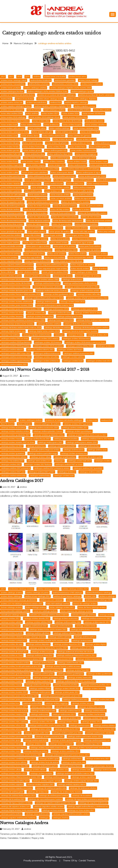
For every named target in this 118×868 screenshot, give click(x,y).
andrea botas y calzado (92, 84)
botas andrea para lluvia (39, 176)
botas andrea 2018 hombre (75, 117)
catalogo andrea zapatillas (83, 777)
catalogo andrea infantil (40, 688)
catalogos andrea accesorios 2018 (16, 357)
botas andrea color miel (66, 132)
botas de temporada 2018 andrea (68, 220)
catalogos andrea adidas (73, 357)
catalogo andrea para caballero (100, 733)
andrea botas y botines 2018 (65, 84)
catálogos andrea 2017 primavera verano (52, 468)
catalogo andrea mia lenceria (92, 714)
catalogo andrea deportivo (38, 644)
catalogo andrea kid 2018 (12, 313)
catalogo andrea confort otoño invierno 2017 (49, 641)
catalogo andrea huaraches (66, 439)
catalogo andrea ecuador (42, 652)
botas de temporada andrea (99, 220)
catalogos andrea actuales (46, 357)
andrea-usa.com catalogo (51, 600)
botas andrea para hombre (13, 176)
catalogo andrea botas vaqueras (15, 287)
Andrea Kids (6, 99)
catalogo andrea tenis (72, 759)
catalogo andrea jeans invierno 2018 (16, 305)
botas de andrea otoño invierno (76, 202)
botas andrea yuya (33, 191)
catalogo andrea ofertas (104, 725)
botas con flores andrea (36, 198)
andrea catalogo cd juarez (37, 593)
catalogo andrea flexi (53, 670)
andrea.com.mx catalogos (12, 110)
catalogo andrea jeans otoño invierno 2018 (55, 305)
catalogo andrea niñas (68, 722)
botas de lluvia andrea (37, 213)
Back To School (34, 110)
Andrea (37, 76)
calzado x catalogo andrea (83, 615)
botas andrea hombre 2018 (60, 154)
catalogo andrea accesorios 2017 (44, 428)
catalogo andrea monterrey (13, 718)
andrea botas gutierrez (65, 80)
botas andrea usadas (60, 187)
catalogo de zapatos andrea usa (93, 803)
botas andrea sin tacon (97, 184)
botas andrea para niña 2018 (38, 180)
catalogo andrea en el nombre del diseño (75, 652)
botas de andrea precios (39, 206)
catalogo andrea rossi (10, 751)
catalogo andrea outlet (11, 733)
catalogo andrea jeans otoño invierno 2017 (19, 696)
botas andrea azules (94, 121)
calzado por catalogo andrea (13, 615)
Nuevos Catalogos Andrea (25, 823)
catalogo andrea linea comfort (40, 316)
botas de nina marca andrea (13, 220)
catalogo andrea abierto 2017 (37, 618)
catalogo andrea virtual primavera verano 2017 (21, 777)
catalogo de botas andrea (49, 324)
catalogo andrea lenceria (60, 313)
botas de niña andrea (91, 217)
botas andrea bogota (72, 125)
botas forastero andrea (101, 228)
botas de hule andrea (10, 209)
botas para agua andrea (82, 243)
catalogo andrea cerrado (60, 637)
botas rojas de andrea (90, 250)
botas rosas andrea (57, 254)
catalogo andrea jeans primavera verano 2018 (21, 309)
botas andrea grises (32, 150)
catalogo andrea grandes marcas (48, 431)
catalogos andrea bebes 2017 (14, 364)
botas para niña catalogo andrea (15, 611)
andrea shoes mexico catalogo (67, 596)
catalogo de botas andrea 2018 (78, 324)
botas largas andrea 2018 (77, 235)
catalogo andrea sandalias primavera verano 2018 (23, 320)
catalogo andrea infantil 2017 (67, 688)
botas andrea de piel (10, 143)
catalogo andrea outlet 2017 (37, 733)
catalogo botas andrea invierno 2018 (93, 320)
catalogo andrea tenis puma (45, 766)
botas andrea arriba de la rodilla (67, 121)
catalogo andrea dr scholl (82, 648)
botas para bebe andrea (12, 246)
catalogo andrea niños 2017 (13, 725)
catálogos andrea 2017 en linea (14, 338)
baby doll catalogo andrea (58, 604)
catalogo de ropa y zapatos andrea (16, 803)
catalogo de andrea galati (91, 457)
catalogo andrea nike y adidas (14, 722)
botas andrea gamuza (99, 147)
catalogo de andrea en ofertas (83, 788)
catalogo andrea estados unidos (85, 291)
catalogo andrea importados (13, 688)
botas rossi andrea (78, 254)
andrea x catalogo (107, 596)
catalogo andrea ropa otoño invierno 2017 (48, 747)
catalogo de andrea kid (37, 792)
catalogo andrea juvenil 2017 (75, 700)
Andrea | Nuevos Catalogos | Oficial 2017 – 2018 (46, 369)
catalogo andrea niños (91, 722)
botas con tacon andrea (61, 198)
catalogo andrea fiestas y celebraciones (63, 666)
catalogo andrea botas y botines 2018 (82, 287)
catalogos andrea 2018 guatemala (16, 342)
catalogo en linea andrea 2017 (81, 810)
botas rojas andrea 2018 (66, 250)
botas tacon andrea (98, 254)
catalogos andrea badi (73, 361)
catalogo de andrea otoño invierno (66, 792)
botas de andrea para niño (12, 206)
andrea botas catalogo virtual (14, 80)
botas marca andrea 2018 (84, 239)
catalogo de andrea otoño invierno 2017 (18, 795)
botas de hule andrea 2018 (35, 209)
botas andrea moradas (54, 161)
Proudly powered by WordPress (40, 860)
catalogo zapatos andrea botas (37, 335)
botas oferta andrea (59, 243)
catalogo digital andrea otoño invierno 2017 (20, 810)
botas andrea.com (53, 191)
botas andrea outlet (9, 173)
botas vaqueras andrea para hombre (17, 265)
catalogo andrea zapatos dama (71, 784)
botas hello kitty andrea (84, 232)
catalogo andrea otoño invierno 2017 (99, 729)
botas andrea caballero (96, 125)
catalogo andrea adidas (11, 622)
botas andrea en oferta (105, 143)
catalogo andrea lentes (89, 446)
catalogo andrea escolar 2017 (60, 659)
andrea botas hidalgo (88, 80)
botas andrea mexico (31, 161)
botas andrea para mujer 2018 (92, 176)
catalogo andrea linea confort (14, 450)
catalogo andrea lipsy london (69, 316)
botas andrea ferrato (10, 147)
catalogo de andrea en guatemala (51, 788)
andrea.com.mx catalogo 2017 (99, 600)
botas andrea (32, 113)
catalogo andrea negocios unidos (45, 450)
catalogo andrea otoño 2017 (67, 729)
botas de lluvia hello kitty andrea (92, 213)
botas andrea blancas (31, 125)
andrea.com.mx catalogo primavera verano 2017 (22, 604)
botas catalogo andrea (36, 607)
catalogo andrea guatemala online (49, 435)
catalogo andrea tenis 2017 (98, 759)
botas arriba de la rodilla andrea (79, 191)
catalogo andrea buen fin (12, 633)
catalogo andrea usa (59, 770)
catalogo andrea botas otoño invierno (80, 283)
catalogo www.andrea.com (39, 461)
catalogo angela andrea (65, 457)
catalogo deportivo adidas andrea (49, 806)
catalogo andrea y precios (56, 777)
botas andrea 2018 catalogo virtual (44, 117)
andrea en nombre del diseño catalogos (96, 95)
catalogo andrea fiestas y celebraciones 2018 (20, 294)
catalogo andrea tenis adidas (14, 457)
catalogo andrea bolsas (61, 626)
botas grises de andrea (60, 232)
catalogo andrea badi (10, 626)
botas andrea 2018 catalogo (13, 117)
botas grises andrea (37, 232)
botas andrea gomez (10, 150)
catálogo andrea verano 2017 (14, 773)
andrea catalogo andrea (11, 593)
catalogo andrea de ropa (12, 644)
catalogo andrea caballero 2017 (67, 633)
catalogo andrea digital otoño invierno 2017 (48, 648)
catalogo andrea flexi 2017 (78, 670)
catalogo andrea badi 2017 (35, 626)
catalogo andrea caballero (38, 633)
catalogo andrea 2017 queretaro (78, 424)
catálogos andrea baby (40, 475)
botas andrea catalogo (60, 128)
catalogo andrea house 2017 (37, 439)
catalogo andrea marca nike (43, 711)
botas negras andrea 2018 (35, 243)
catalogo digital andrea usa (13, 331)
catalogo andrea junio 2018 (56, 309)
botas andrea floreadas (33, 147)
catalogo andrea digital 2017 (13, 648)
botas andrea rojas (32, 184)
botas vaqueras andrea (11, 261)
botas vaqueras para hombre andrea (17, 268)
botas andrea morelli (77, 161)
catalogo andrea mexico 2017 (14, 714)
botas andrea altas (41, 121)
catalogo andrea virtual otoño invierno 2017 (75, 773)
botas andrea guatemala (56, 150)
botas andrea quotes (106, 180)
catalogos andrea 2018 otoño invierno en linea (85, 342)
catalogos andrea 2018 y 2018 (80, 346)
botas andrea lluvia (9, 161)
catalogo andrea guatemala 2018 (59, 294)
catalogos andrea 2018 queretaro (15, 346)
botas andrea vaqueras (84, 187)
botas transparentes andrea (81, 257)
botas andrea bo (51, 125)
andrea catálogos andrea (35, 88)
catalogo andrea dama (82, 641)
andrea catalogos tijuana (82, 91)
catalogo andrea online (74, 450)
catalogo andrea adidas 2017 (75, 428)
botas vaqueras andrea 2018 (38, 261)
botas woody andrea (80, 268)
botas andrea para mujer (64, 176)
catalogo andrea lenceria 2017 (62, 446)
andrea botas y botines (39, 84)
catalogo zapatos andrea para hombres (18, 818)
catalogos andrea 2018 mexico (48, 342)
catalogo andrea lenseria (12, 316)
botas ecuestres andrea (11, 228)
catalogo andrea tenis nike (74, 762)
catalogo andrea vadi (81, 770)
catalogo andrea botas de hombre (16, 283)
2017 (3, 76)
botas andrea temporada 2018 (14, 187)
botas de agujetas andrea (12, 202)
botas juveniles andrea (11, 235)
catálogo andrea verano (105, 770)
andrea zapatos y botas (85, 106)
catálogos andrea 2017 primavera (15, 468)
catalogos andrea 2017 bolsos (38, 464)
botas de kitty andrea (60, 209)
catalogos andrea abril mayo (70, 350)
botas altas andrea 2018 (11, 113)
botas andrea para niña (11, 180)
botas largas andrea (53, 235)
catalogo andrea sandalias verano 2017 (18, 759)
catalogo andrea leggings (57, 703)
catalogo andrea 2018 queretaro (15, 279)
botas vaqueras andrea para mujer (52, 265)
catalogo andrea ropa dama (89, 744)
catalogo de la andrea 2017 (13, 799)
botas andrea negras (36, 165)
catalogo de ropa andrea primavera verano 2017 (87, 799)
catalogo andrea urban (40, 457)
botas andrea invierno (10, 158)
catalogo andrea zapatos (12, 784)
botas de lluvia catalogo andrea (92, 607)
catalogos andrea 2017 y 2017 (41, 472)
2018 (19, 76)
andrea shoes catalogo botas (50, 99)
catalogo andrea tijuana (71, 766)
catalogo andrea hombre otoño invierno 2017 (87, 435)
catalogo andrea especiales (89, 659)
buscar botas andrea (63, 276)
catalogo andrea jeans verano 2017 (82, 442)
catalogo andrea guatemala (99, 674)
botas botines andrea (83, 195)
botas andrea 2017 (50, 113)
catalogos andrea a (105, 346)
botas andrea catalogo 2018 (86, 128)
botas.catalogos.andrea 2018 (84, 272)
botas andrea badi (9, 125)
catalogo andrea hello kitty (88, 294)
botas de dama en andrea (65, 206)
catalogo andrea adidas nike (68, 622)
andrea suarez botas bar (12, 102)
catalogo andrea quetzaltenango (43, 453)
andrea (26, 376)
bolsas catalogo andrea (11, 607)
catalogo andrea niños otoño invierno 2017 (47, 725)
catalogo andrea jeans (46, 302)
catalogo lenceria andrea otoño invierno (80, 331)
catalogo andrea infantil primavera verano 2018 (87, 298)
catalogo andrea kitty (36, 313)
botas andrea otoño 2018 (101, 165)
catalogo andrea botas (72, 279)
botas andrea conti (9, 136)
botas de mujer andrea (38, 217)
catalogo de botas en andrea (57, 327)
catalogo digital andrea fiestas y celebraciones (88, 806)
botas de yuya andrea (62, 224)
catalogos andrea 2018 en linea (76, 338)
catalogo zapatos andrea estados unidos (71, 814)
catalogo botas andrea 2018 (61, 320)
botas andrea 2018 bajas (93, 113)
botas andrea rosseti (54, 184)
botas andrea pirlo (62, 180)
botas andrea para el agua (88, 173)
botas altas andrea (102, 110)
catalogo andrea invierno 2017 (14, 692)
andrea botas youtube (10, 88)
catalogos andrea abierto (12, 350)
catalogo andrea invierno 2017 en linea (18, 442)
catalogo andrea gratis (44, 674)
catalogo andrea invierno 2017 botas (98, 439)
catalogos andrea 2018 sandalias (48, 346)
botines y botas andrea (11, 276)
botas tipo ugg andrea (31, 257)
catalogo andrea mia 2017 (64, 714)
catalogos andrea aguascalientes (15, 361)
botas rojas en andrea (10, 254)
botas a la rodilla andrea (79, 110)
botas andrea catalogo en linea (14, 132)
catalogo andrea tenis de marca (44, 762)
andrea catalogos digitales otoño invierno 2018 (71, 88)
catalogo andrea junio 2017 (47, 700)
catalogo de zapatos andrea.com (15, 806)
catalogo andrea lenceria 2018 (88, 313)
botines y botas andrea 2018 (37, 276)
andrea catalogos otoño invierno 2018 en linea (47, 91)
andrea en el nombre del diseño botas (17, 95)
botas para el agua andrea (38, 246)
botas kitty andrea (32, 235)
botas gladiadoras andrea (12, 232)
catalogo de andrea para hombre (54, 795)
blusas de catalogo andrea (85, 604)
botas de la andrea (81, 209)
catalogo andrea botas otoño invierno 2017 (48, 629)
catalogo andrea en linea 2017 (40, 655)
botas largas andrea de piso (13, 239)
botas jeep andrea (106, 232)
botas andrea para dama (62, 173)
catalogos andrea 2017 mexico (45, 338)
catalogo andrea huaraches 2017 (96, 685)
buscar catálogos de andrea (88, 276)
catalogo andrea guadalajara (79, 431)
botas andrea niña (57, 165)
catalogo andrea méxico (95, 711)
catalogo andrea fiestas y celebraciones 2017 (20, 670)
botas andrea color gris (42, 132)
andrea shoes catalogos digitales (82, 99)
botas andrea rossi (75, 184)
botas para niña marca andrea (38, 250)
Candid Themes (87, 860)
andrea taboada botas (36, 102)
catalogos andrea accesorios (47, 353)
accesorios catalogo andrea (21, 589)
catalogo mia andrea (10, 335)
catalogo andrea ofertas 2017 (14, 729)
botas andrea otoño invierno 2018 (44, 169)
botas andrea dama (30, 136)
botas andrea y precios (11, 191)
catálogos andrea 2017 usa (13, 472)
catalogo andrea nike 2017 (95, 718)
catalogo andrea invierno (94, 688)
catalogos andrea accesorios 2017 (79, 353)
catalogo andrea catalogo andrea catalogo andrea (23, 637)
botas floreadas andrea (77, 228)
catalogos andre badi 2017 (79, 461)
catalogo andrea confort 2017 (14, 641)
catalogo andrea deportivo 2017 (68, 644)
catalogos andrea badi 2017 (99, 361)
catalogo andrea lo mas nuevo (14, 711)
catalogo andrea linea (65, 707)
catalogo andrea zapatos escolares (16, 788)
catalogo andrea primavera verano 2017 (85, 736)
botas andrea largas (60, 158)
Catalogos (59, 335)
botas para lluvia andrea (90, 246)
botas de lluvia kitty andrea (12, 217)
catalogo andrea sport (49, 759)
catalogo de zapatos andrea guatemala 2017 (55, 803)
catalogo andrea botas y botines (48, 287)
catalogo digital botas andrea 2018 (44, 331)
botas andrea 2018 (70, 113)
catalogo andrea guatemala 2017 (15, 435)
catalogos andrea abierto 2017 (40, 350)
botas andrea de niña (86, 139)
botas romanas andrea (34, 254)
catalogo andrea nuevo (80, 725)
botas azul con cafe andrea (13, 195)
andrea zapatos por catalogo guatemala (19, 600)
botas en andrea (33, 228)
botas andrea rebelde (10, 184)
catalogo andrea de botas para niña (16, 291)
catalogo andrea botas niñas (47, 283)
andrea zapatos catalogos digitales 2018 (53, 106)
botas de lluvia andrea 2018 (63, 213)
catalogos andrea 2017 (97, 335)
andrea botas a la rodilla (54, 76)
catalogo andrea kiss (36, 446)
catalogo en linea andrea (53, 810)
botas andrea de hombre (12, 139)
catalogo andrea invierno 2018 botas (17, 302)
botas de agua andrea (85, 198)
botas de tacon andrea (39, 220)
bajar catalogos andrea (54, 110)
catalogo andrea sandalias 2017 (65, 751)
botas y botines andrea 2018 (55, 272)
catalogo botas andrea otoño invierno (17, 324)
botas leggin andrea (38, 239)
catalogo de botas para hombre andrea (91, 327)
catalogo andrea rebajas (12, 744)
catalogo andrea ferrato (44, 663)
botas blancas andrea (60, 195)
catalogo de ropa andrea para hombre (45, 799)
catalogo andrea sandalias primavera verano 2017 (67, 755)
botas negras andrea (10, 243)
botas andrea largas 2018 (84, 158)
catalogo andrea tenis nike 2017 (15, 766)
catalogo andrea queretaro (13, 453)
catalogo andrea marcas (70, 711)
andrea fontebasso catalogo (99, 593)
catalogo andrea (106, 615)
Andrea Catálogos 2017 (22, 481)
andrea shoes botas (24, 99)
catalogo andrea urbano (35, 770)
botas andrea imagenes (86, 154)
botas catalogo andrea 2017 (62, 607)
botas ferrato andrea (53, 228)
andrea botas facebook (41, 80)
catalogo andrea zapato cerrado (47, 781)
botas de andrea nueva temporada (43, 202)
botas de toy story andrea (12, 224)
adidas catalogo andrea (48, 589)
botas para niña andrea (11, 250)
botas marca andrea (60, 239)
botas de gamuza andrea (91, 206)
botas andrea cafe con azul (13, 128)
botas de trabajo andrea (38, 224)
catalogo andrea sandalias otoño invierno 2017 (21, 755)
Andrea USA (56, 102)
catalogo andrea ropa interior (14, 747)
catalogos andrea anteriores (47, 361)
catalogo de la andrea (82, 795)
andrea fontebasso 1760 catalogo (67, 593)
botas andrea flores (56, 147)
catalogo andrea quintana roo (74, 453)
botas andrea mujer (99, 161)
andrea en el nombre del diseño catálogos (56, 95)
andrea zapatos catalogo (76, 102)
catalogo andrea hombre (12, 681)
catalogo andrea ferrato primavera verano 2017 (21, 666)
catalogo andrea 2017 (10, 618)
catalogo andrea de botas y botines (52, 291)
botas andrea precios (84, 180)
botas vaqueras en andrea (83, 265)
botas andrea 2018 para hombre (15, 121)
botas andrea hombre (35, 154)
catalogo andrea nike (71, 718)
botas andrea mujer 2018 (12, 165)
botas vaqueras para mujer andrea (52, 268)
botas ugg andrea (105, 257)
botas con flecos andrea (11, 198)
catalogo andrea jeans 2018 (72, 302)
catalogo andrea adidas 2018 (46, 279)
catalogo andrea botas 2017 (13, 629)
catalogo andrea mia (39, 714)
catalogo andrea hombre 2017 (39, 681)
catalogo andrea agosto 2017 (97, 622)
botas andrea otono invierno (13, 169)
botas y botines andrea (28, 272)
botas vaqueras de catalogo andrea (76, 611)
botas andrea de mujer (63, 139)
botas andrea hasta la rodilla (83, 150)
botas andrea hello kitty (11, 154)
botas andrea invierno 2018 (36, 158)
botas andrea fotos (77, 147)
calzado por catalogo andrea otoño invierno (49, 615)
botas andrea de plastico (57, 143)
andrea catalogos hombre (12, 91)
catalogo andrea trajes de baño (99, 766)
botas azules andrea (37, 195)
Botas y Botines (8, 272)
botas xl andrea (100, 268)
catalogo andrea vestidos (41, 773)
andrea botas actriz (78, 76)
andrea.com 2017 (74, 600)
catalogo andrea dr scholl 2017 (14, 652)
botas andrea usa (39, 187)
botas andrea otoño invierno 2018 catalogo (81, 169)
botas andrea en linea (81, 143)
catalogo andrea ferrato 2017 (71, 663)
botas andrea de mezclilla (38, 139)
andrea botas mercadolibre (13, 84)
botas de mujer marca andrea (65, 217)
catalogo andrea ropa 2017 (61, 744)
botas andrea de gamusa (79, 136)
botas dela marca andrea (86, 224)
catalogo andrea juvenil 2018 (84, 309)
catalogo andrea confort (85, 637)
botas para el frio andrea (64, 246)
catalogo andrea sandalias (36, 751)
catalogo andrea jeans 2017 (50, 442)
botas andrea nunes (77, 165)
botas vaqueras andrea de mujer (68, 261)
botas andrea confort (90, 132)
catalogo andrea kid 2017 (12, 446)
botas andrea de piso (32, 143)
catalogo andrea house (11, 298)
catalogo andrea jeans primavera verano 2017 (62, 696)
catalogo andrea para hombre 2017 (16, 736)
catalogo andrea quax (97, 450)
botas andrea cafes (37, 128)
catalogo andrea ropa (36, 744)
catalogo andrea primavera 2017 (49, 736)
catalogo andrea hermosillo (80, 677)
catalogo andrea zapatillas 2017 (15, 781)
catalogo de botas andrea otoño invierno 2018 (21, 327)
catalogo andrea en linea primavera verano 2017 (22, 659)
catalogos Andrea (75, 335)
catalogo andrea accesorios (13, 428)
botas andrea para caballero (35, 173)
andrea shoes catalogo (11, 596)
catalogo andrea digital (96, 644)
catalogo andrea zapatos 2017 (40, 784)
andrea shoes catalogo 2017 (37, 596)
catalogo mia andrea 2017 (12, 461)
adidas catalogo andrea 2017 (75, 589)
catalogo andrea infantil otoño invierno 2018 (44, 298)
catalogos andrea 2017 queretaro (88, 468)
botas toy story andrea (54, 257)
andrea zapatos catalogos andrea (16, 106)
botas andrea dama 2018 (53, 136)
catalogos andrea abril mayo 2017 (16, 353)
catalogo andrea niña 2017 (43, 722)
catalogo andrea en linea (12, 655)
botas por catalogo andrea (45, 611)
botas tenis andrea (9, 257)
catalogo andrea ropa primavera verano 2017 (90, 747)
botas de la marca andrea (12, 213)
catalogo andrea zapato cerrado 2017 (81, 781)
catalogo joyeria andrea (11, 814)
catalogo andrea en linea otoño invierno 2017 (76, 655)
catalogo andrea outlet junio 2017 (67, 733)
